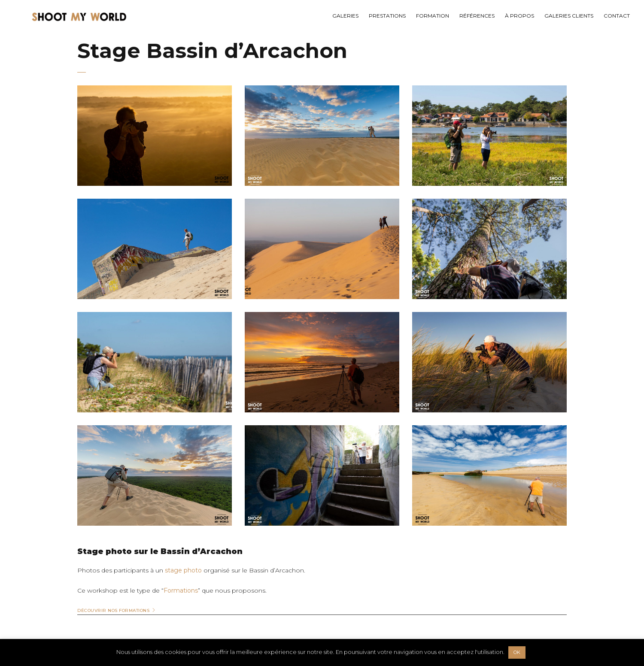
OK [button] (517, 652)
